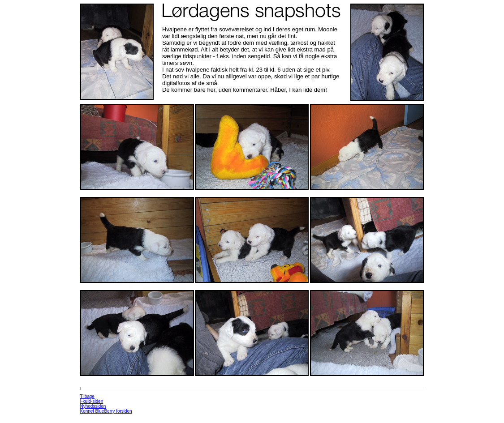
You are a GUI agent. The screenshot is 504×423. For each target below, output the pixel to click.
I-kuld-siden (92, 401)
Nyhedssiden (93, 406)
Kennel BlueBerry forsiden (106, 411)
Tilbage (87, 396)
